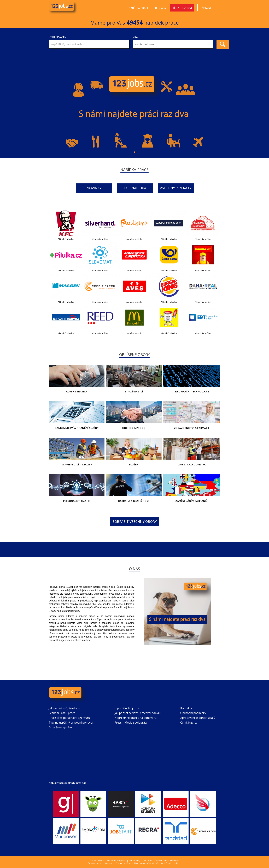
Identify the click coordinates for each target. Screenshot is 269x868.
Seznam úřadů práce (62, 713)
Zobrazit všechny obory (135, 522)
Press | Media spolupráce (131, 723)
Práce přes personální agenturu (69, 718)
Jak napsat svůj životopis (65, 708)
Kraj (136, 37)
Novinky (94, 188)
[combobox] (173, 44)
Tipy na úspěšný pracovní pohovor (71, 723)
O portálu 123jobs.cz (128, 708)
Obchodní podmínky (193, 713)
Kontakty (186, 708)
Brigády (161, 8)
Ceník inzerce (189, 723)
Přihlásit (206, 8)
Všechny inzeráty (176, 188)
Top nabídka (135, 188)
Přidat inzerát (182, 8)
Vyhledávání (58, 37)
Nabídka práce (139, 8)
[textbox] (174, 44)
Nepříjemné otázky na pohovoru (135, 718)
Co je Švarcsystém (60, 727)
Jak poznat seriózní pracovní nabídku (138, 713)
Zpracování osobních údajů (198, 718)
